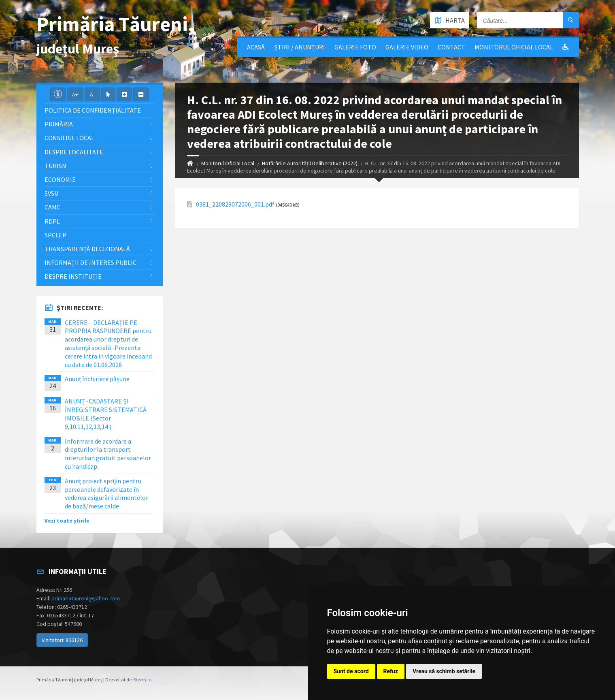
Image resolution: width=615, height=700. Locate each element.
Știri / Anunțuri (300, 47)
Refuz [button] (391, 671)
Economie (60, 179)
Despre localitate (74, 152)
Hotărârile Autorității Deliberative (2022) (310, 163)
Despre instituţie (73, 276)
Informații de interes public (90, 262)
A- (92, 94)
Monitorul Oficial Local (514, 47)
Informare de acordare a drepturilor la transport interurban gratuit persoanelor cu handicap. (108, 454)
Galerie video (407, 47)
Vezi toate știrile (67, 521)
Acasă (256, 47)
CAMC (52, 207)
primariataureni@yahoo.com (86, 598)
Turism (56, 166)
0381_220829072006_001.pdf (235, 204)
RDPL (52, 221)
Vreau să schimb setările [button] (444, 671)
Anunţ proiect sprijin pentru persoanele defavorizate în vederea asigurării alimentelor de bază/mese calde (106, 493)
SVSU (51, 193)
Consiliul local (69, 138)
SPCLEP (55, 235)
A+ (75, 94)
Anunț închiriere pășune (97, 379)
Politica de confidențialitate (93, 110)
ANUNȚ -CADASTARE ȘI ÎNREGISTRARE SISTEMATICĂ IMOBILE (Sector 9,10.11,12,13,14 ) (106, 414)
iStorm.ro (142, 680)
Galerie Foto (355, 47)
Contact (451, 47)
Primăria (59, 124)
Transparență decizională (87, 249)
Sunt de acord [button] (351, 671)
